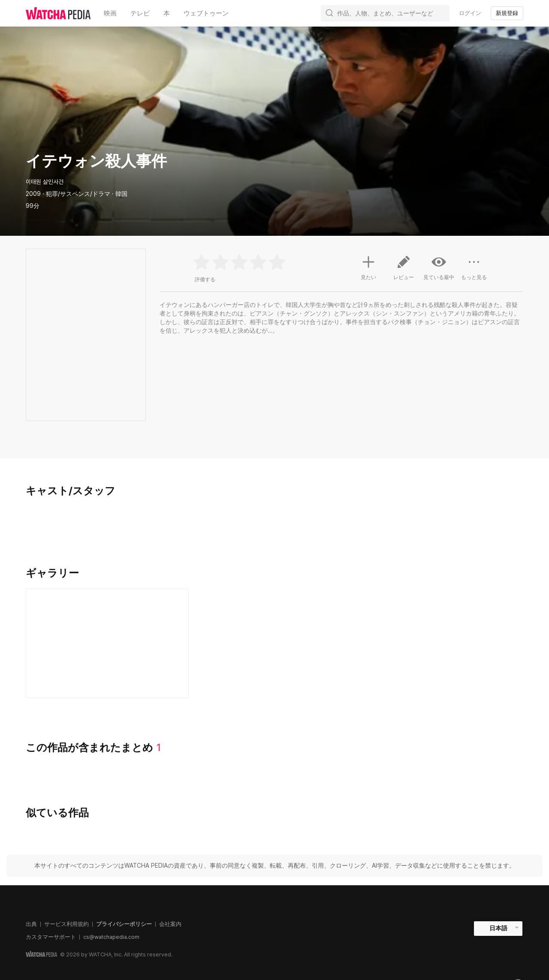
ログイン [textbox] (470, 13)
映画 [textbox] (110, 13)
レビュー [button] (404, 271)
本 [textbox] (167, 13)
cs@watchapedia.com (111, 937)
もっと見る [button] (474, 271)
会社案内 (170, 924)
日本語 (498, 928)
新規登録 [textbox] (507, 13)
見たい (368, 267)
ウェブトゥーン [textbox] (206, 13)
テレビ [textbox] (140, 13)
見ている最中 (439, 268)
